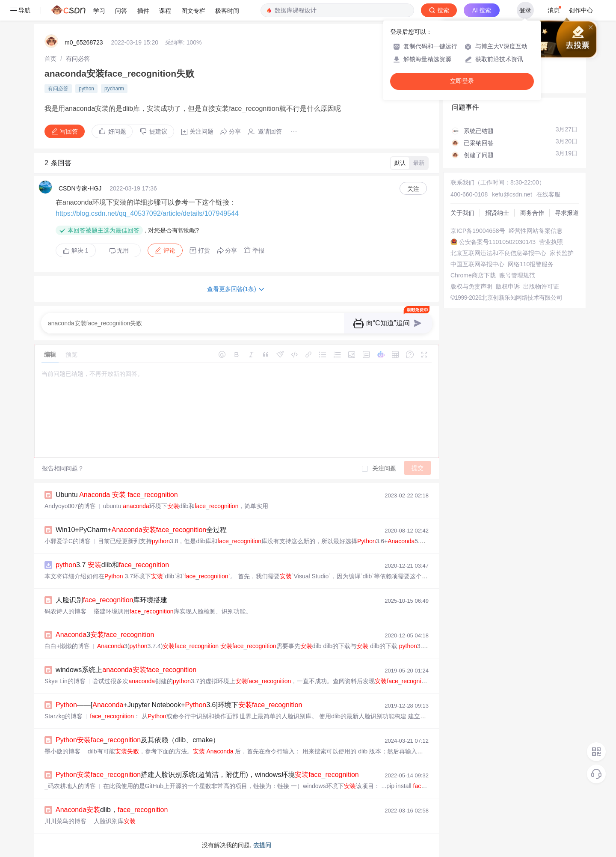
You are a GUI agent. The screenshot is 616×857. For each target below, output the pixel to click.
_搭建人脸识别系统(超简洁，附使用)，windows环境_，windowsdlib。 (239, 775)
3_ (105, 635)
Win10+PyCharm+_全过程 (141, 530)
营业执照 (551, 242)
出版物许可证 (541, 286)
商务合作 (532, 213)
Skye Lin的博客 (65, 681)
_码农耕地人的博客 (70, 786)
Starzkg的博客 (64, 716)
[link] (50, 59)
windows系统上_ (126, 670)
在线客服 (548, 194)
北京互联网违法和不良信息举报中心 (498, 253)
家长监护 (562, 253)
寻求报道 (567, 213)
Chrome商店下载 (473, 275)
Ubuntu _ (117, 495)
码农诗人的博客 (65, 611)
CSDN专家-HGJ (80, 188)
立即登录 (462, 81)
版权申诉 (508, 286)
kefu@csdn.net (512, 194)
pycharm (114, 89)
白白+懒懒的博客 (67, 646)
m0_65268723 (84, 42)
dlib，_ (112, 810)
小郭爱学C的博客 (68, 541)
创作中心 (581, 10)
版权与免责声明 (471, 286)
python (86, 89)
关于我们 (462, 213)
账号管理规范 (517, 275)
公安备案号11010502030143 (497, 242)
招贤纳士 (497, 213)
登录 (525, 10)
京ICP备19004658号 (478, 231)
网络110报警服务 (531, 264)
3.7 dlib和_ (112, 565)
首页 (50, 59)
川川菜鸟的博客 (65, 821)
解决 (76, 250)
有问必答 (78, 59)
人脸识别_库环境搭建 (111, 600)
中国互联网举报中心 (477, 264)
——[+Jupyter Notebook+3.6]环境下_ (179, 705)
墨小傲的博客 (62, 751)
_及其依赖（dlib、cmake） (138, 740)
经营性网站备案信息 (536, 231)
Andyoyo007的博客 (70, 506)
